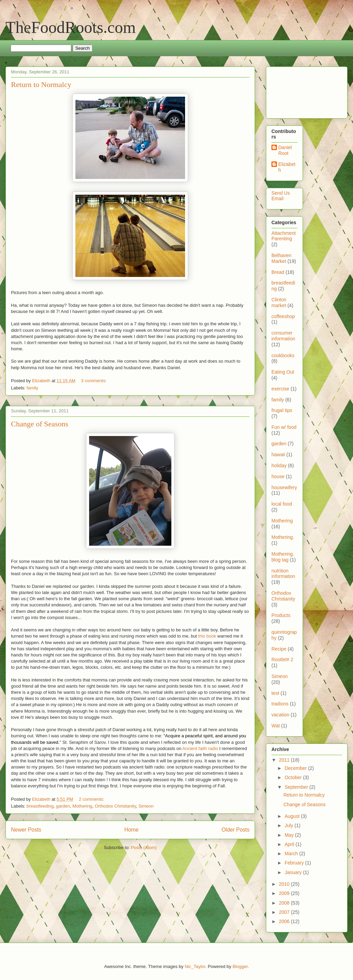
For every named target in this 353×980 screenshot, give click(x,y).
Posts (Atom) (144, 848)
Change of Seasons (40, 424)
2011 (285, 760)
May (290, 835)
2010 (285, 884)
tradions (280, 704)
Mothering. (283, 537)
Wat (276, 726)
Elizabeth (287, 167)
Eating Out (283, 372)
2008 (285, 903)
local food (282, 504)
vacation (280, 715)
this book (207, 636)
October (294, 777)
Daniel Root (285, 150)
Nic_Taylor (195, 966)
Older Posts (236, 830)
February (295, 863)
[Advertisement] (293, 91)
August (293, 816)
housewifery (284, 487)
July (289, 825)
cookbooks (283, 355)
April (290, 844)
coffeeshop (283, 316)
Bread (278, 272)
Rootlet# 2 (282, 660)
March (292, 854)
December (296, 768)
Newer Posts (26, 830)
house (278, 476)
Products (281, 615)
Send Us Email (281, 196)
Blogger (240, 966)
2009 (285, 893)
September (297, 787)
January (294, 872)
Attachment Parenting (284, 236)
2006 (285, 921)
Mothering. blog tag (283, 557)
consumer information (283, 336)
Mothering (82, 806)
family (33, 388)
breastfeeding (40, 806)
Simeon (146, 806)
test (275, 693)
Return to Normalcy (41, 84)
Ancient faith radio (200, 748)
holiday (279, 465)
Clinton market (279, 303)
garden (63, 806)
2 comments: (92, 799)
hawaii (278, 455)
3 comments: (95, 381)
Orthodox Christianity (115, 806)
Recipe (279, 649)
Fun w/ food (284, 427)
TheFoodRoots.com (71, 27)
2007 (285, 912)
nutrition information (283, 574)
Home (132, 830)
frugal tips (282, 410)
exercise (280, 389)
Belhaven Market (281, 258)
